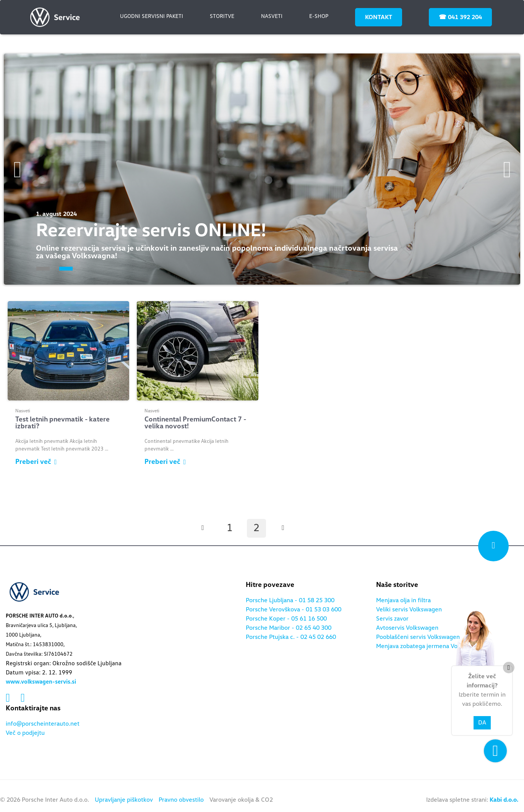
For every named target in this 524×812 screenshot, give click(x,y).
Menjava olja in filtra (403, 600)
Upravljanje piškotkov (124, 800)
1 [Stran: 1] (230, 528)
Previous (17, 170)
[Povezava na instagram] (23, 698)
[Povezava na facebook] (9, 698)
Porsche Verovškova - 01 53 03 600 (294, 609)
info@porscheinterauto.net (43, 724)
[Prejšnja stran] (203, 528)
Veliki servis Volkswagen (409, 609)
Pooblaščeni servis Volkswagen (418, 637)
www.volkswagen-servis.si (41, 682)
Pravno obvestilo (181, 800)
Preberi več (36, 462)
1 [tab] (43, 269)
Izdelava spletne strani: (472, 800)
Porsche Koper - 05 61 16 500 (286, 619)
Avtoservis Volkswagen (407, 628)
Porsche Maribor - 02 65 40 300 (289, 628)
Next (507, 170)
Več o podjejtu (25, 733)
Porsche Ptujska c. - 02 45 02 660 (291, 637)
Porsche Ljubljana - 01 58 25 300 (290, 600)
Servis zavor (392, 619)
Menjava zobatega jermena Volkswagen (430, 646)
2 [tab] (66, 269)
